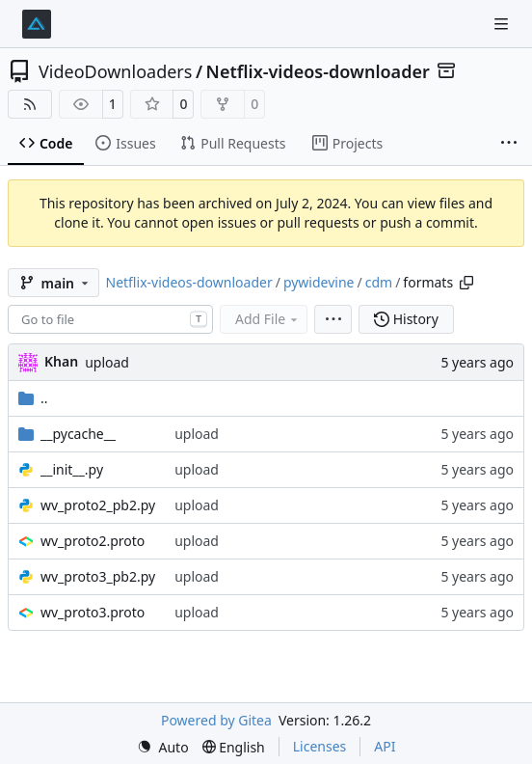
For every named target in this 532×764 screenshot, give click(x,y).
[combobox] (110, 319)
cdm (379, 282)
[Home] (37, 24)
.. (33, 398)
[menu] (333, 319)
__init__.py (72, 469)
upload (107, 362)
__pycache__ (78, 434)
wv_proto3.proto (93, 612)
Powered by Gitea (216, 720)
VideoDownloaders (115, 71)
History (406, 319)
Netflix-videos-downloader (318, 71)
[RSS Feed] (30, 104)
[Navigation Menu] (503, 24)
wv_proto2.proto (93, 541)
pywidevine (319, 282)
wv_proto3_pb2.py (98, 576)
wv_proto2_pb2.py (98, 505)
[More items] (509, 144)
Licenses (320, 746)
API (385, 746)
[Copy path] (466, 283)
